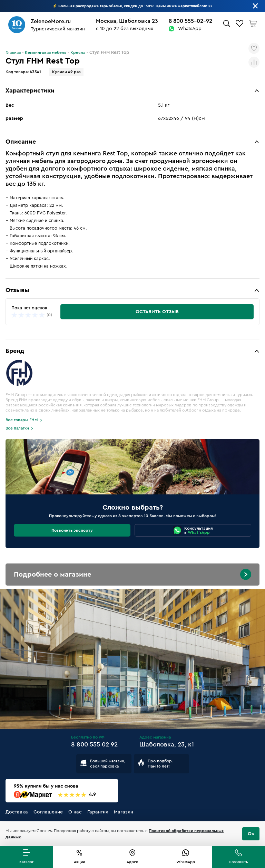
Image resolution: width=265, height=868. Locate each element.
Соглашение (48, 812)
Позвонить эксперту (72, 530)
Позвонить (238, 862)
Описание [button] (21, 142)
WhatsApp (190, 29)
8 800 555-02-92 (190, 21)
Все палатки (17, 428)
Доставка (17, 812)
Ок (251, 834)
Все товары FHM (22, 420)
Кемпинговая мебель (46, 52)
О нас (75, 812)
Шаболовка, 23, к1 (167, 744)
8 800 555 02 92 (94, 744)
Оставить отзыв (157, 312)
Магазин (124, 812)
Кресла (78, 52)
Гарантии (98, 812)
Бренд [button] (15, 351)
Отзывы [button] (17, 290)
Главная (13, 52)
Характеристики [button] (30, 90)
